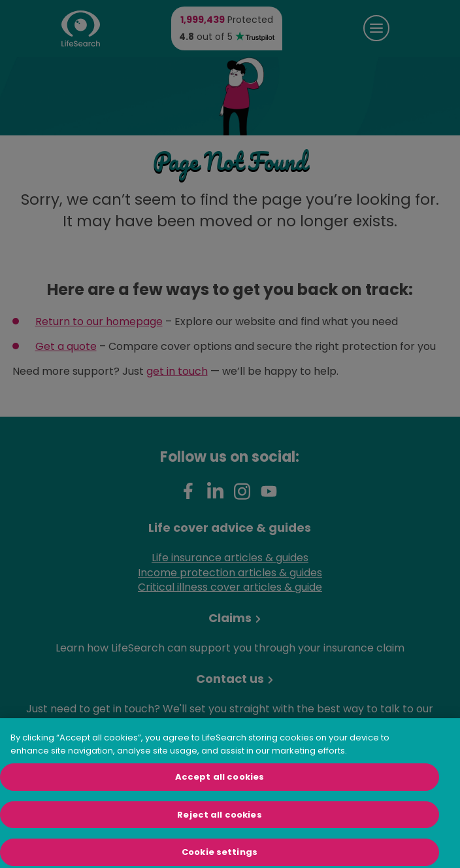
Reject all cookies (219, 823)
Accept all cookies (220, 785)
